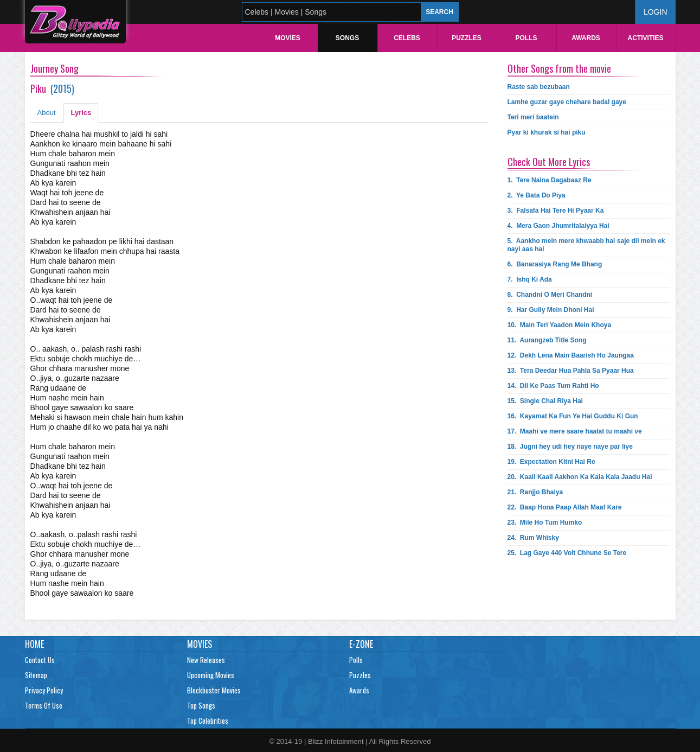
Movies (288, 38)
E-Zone (361, 644)
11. (547, 340)
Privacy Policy (44, 690)
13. (571, 371)
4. (558, 226)
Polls (526, 38)
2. (537, 195)
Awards (586, 38)
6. (555, 264)
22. (565, 507)
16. (573, 416)
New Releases (206, 660)
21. (535, 492)
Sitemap (36, 675)
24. (533, 538)
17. (575, 431)
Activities (645, 38)
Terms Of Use (44, 705)
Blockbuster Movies (214, 690)
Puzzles (467, 38)
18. (570, 447)
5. (586, 245)
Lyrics (81, 113)
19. (551, 462)
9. (551, 310)
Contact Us (40, 660)
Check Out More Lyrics (549, 162)
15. (545, 401)
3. (556, 211)
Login (656, 12)
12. (571, 355)
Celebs (407, 38)
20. (580, 477)
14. (553, 386)
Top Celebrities (208, 721)
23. (545, 522)
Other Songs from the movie (559, 68)
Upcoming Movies (211, 675)
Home (34, 644)
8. (550, 295)
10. (560, 325)
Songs (347, 38)
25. (567, 553)
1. (550, 180)
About (47, 113)
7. (530, 279)
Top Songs (201, 705)
